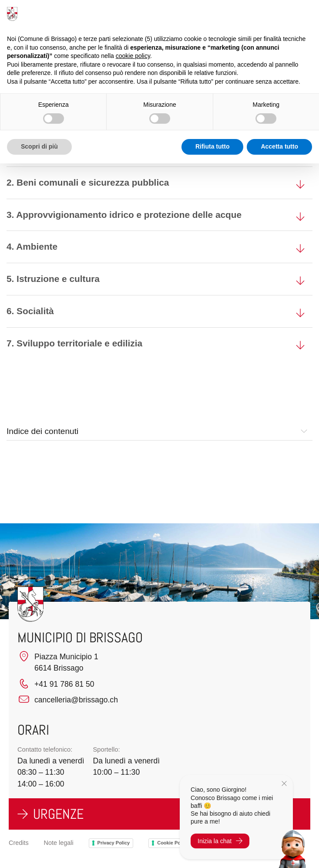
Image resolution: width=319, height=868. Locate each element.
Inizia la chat (220, 841)
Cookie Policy (173, 843)
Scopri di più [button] (39, 146)
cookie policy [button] (133, 56)
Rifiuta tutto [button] (213, 146)
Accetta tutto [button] (279, 146)
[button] (304, 431)
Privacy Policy (114, 843)
